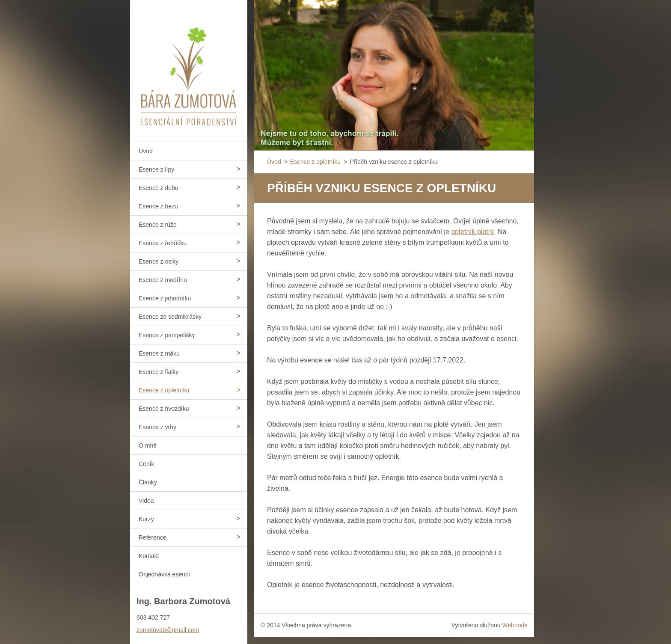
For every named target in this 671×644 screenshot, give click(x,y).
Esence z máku (159, 353)
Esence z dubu (159, 188)
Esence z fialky (159, 372)
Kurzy (146, 519)
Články (148, 482)
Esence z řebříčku (163, 243)
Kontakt (149, 556)
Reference (153, 537)
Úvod (146, 151)
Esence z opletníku (164, 390)
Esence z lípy (156, 169)
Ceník (147, 464)
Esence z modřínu (163, 280)
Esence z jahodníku (165, 298)
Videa (146, 501)
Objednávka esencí (164, 574)
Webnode (515, 625)
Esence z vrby (157, 427)
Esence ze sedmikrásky (170, 317)
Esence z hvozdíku (164, 409)
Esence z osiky (159, 261)
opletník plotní (472, 232)
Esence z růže (158, 225)
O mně (148, 445)
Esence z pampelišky (167, 335)
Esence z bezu (158, 206)
